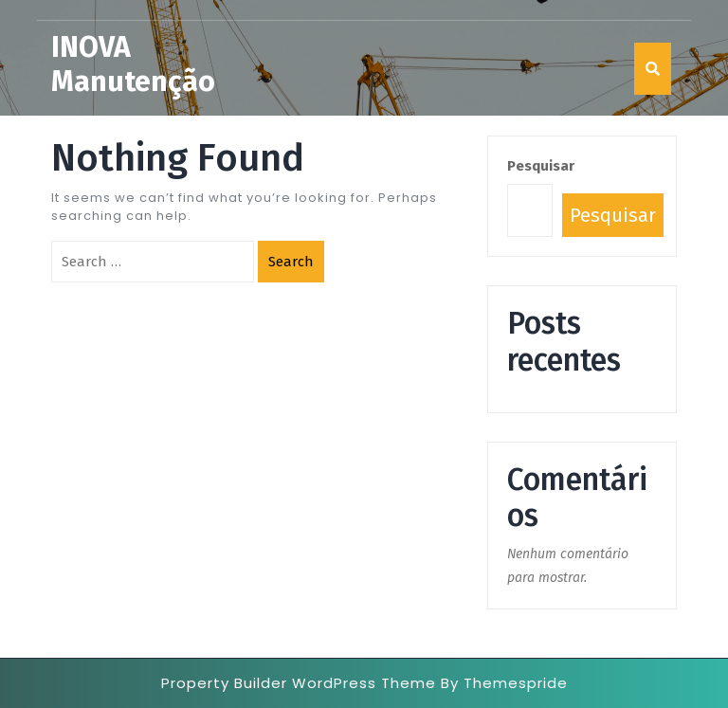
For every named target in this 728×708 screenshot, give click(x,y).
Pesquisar (541, 166)
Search (291, 262)
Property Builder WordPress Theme (299, 683)
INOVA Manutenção (133, 64)
